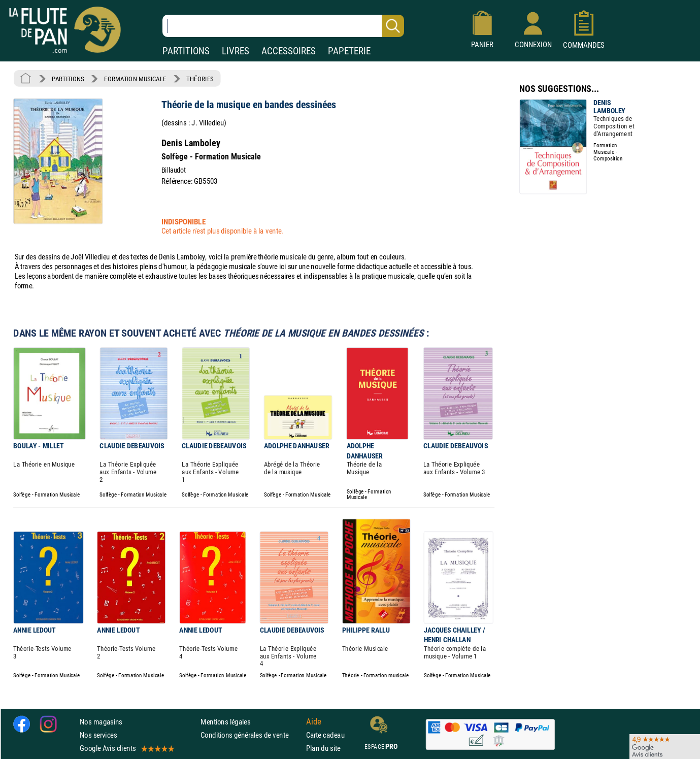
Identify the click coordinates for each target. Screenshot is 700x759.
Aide (314, 721)
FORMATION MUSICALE (135, 79)
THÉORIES (200, 79)
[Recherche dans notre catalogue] (283, 26)
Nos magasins (101, 722)
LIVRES (236, 51)
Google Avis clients (126, 749)
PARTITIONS (186, 51)
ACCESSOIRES (289, 51)
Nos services (98, 735)
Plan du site (323, 749)
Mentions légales (225, 722)
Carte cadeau (325, 735)
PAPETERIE (349, 51)
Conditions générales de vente (251, 735)
